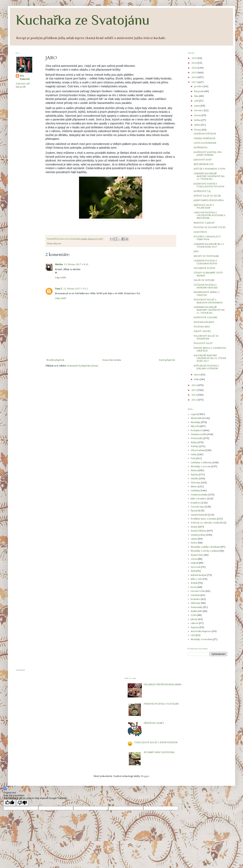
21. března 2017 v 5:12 (76, 289)
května (198, 120)
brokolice (196, 599)
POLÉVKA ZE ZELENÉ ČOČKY (210, 227)
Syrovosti (195, 567)
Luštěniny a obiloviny (201, 463)
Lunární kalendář (199, 515)
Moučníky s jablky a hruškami (205, 547)
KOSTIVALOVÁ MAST (204, 322)
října (197, 96)
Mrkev (194, 487)
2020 (194, 68)
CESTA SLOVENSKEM (205, 143)
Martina (59, 265)
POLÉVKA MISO (202, 327)
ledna (197, 379)
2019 (194, 73)
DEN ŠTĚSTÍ (200, 232)
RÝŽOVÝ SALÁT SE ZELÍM (207, 196)
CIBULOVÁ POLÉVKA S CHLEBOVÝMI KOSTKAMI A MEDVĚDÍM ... (209, 216)
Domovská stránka (112, 360)
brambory (196, 503)
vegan (194, 414)
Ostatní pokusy (198, 535)
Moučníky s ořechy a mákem (205, 551)
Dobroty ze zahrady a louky (205, 523)
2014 (194, 395)
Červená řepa (197, 507)
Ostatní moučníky (199, 495)
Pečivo (194, 543)
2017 (194, 82)
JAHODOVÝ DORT (203, 160)
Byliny (194, 443)
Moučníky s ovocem (201, 467)
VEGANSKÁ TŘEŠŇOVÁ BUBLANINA (162, 685)
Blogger (145, 776)
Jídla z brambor (199, 499)
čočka (194, 615)
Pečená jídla (197, 438)
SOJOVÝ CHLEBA (202, 331)
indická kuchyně (199, 575)
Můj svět (57, 244)
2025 (194, 58)
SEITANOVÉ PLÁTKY (204, 268)
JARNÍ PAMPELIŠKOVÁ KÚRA (209, 200)
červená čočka (198, 591)
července (199, 111)
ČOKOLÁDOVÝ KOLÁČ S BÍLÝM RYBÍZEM (156, 743)
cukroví (194, 623)
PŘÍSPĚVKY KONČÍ (154, 723)
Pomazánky (197, 607)
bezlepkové (197, 431)
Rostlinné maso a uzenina (203, 519)
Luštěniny (195, 491)
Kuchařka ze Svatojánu (83, 20)
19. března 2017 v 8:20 (76, 265)
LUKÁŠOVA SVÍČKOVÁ (205, 134)
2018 (194, 77)
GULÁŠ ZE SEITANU (204, 280)
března (198, 130)
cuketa (194, 539)
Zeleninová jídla (199, 434)
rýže (193, 635)
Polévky (195, 447)
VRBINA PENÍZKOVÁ (204, 139)
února (197, 375)
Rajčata (194, 475)
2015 (194, 390)
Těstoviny (195, 483)
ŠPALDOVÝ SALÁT (203, 343)
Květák (194, 583)
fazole (194, 587)
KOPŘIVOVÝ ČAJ (202, 191)
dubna (198, 125)
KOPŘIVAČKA (201, 148)
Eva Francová (25, 78)
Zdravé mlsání (198, 450)
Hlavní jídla (196, 418)
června (198, 116)
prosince (199, 87)
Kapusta (195, 627)
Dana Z (59, 289)
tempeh (194, 563)
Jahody (194, 619)
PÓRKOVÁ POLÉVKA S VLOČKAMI (161, 704)
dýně (193, 571)
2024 (194, 63)
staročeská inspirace (201, 631)
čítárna (194, 471)
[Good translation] (10, 803)
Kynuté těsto (197, 555)
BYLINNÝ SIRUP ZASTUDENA (159, 752)
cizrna (194, 559)
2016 (194, 385)
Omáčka (195, 479)
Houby (194, 527)
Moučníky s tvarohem (201, 640)
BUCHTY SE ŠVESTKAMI (206, 256)
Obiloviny (195, 603)
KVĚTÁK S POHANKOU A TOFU (209, 169)
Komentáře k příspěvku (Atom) (83, 366)
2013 (194, 400)
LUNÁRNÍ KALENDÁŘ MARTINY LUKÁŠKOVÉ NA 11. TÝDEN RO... (209, 310)
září (196, 101)
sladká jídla (196, 611)
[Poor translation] (22, 803)
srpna (197, 106)
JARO (196, 252)
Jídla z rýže (196, 579)
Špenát (194, 511)
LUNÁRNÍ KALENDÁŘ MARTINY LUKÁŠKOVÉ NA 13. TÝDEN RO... (209, 177)
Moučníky (195, 422)
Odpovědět (61, 278)
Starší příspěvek (167, 360)
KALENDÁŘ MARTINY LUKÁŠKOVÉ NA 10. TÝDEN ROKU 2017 (210, 358)
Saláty (194, 455)
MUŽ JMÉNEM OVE (204, 164)
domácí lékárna (198, 531)
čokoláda (195, 595)
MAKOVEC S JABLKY (204, 223)
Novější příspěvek (55, 360)
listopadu (199, 91)
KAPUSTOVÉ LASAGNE (205, 318)
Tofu (193, 459)
